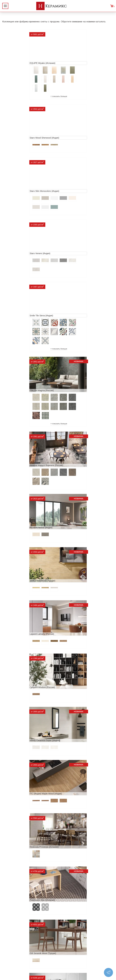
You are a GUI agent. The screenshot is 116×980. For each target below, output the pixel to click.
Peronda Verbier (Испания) (73, 827)
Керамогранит (86, 886)
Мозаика (86, 891)
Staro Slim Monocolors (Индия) (19, 131)
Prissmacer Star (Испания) (17, 469)
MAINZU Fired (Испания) (17, 569)
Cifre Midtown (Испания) (72, 619)
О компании (31, 872)
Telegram (58, 964)
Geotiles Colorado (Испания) (74, 569)
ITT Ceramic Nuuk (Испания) (18, 519)
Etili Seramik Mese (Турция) (74, 469)
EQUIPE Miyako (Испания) (18, 60)
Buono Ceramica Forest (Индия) (20, 827)
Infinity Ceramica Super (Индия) (76, 370)
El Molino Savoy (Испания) (17, 619)
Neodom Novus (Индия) (72, 261)
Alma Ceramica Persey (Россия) (76, 768)
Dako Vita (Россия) (14, 668)
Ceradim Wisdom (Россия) (17, 370)
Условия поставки (31, 896)
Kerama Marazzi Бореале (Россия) (21, 261)
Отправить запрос (85, 896)
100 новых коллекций (85, 876)
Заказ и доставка (31, 891)
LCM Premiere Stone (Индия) (19, 768)
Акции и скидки (31, 881)
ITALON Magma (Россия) (72, 190)
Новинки (31, 876)
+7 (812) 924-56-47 (58, 957)
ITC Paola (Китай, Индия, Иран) (76, 668)
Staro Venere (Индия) (71, 131)
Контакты (31, 901)
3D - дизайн (86, 881)
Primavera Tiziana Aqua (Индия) (20, 718)
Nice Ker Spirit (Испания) (72, 718)
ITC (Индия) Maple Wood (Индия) (21, 419)
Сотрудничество (31, 886)
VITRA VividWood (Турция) (18, 320)
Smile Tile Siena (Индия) (16, 190)
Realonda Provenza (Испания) (75, 419)
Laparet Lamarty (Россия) (73, 320)
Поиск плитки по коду (85, 901)
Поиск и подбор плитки (86, 872)
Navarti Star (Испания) (71, 519)
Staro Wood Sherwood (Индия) (75, 60)
